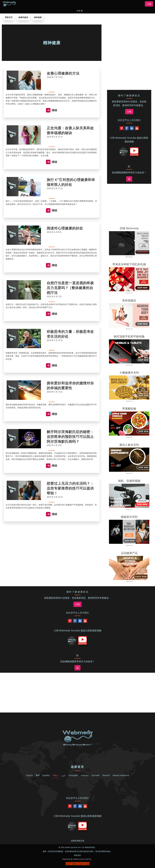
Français (85, 775)
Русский (95, 775)
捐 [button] (129, 179)
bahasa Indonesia (121, 775)
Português (73, 775)
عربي (63, 775)
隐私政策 (77, 855)
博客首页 (9, 17)
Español (46, 775)
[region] (129, 30)
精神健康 (38, 17)
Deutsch (106, 775)
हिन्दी (38, 775)
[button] (80, 11)
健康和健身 (23, 17)
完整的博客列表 (77, 841)
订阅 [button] (149, 4)
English (29, 775)
